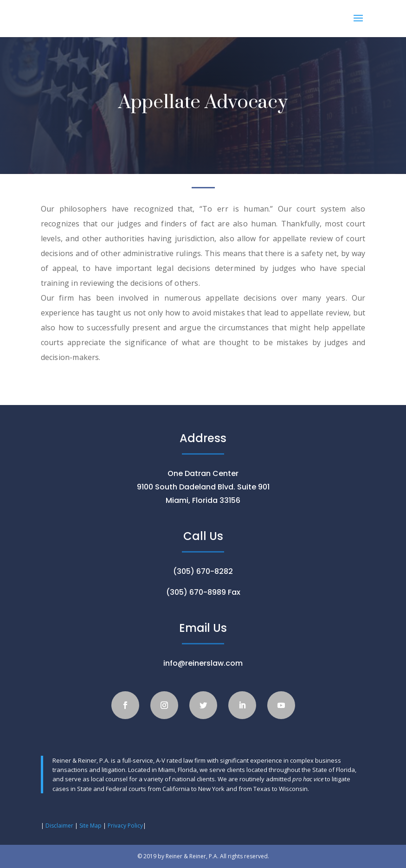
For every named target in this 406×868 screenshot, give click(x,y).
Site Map (90, 826)
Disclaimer (59, 826)
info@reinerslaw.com (203, 663)
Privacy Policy (125, 826)
